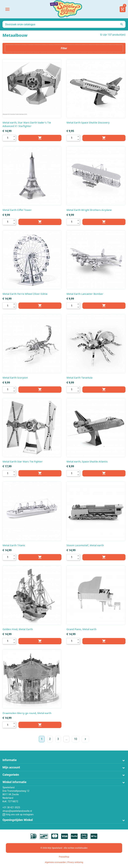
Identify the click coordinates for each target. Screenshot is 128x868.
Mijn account (11, 767)
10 (76, 739)
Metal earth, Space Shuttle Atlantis (87, 461)
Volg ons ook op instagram (18, 814)
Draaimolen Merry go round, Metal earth (27, 713)
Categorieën (11, 775)
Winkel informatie (14, 782)
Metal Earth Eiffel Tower (17, 210)
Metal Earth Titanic (14, 545)
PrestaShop (64, 857)
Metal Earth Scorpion (15, 378)
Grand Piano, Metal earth (81, 629)
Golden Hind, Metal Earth (18, 629)
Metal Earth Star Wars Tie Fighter (23, 461)
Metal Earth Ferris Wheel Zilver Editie (25, 294)
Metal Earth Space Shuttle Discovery (88, 122)
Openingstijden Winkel (18, 820)
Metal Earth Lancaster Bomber (85, 294)
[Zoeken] (64, 24)
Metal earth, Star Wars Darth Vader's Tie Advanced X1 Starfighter (27, 124)
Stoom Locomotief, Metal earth (85, 545)
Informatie (10, 760)
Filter (64, 48)
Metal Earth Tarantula (79, 378)
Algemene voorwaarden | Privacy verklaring (64, 862)
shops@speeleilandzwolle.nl (17, 811)
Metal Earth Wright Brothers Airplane (89, 210)
